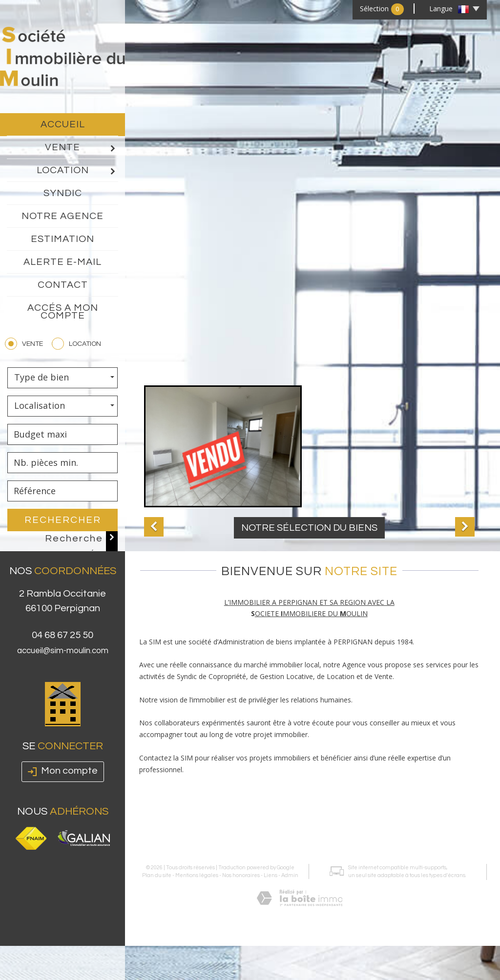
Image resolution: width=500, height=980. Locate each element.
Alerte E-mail (62, 262)
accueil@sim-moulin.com (63, 671)
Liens (269, 829)
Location (77, 171)
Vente (81, 148)
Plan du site (155, 829)
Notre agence (62, 216)
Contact (63, 285)
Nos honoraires (240, 829)
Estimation (62, 239)
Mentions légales (195, 829)
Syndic (63, 193)
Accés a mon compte (63, 312)
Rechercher (63, 520)
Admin (288, 829)
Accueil (63, 124)
